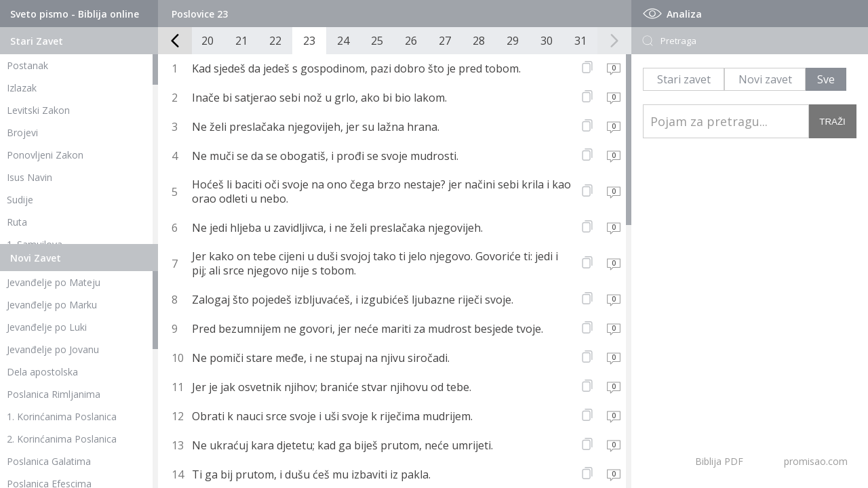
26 (411, 41)
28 (479, 41)
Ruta (17, 222)
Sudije (20, 200)
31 (580, 41)
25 (377, 41)
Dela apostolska (42, 372)
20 (208, 41)
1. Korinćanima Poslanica (62, 416)
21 (241, 41)
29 (513, 41)
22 (275, 41)
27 (445, 41)
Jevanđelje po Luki (47, 327)
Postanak (27, 65)
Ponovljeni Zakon (45, 155)
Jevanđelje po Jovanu (53, 349)
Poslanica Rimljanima (54, 394)
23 (309, 41)
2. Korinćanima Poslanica (62, 439)
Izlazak (22, 88)
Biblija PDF (719, 461)
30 (547, 41)
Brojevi (22, 133)
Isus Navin (29, 177)
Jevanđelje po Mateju (54, 282)
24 (343, 41)
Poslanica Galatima (49, 461)
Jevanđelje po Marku (52, 305)
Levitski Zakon (38, 110)
